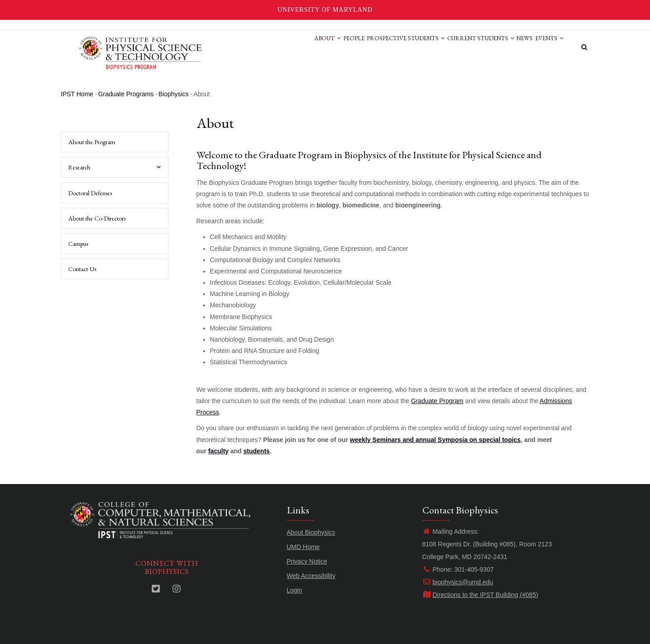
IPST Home (77, 94)
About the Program (92, 142)
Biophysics (174, 94)
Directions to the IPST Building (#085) (480, 595)
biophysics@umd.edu (458, 582)
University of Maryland (325, 10)
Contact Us (82, 269)
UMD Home (303, 547)
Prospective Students (383, 47)
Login (295, 590)
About (292, 47)
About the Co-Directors (97, 218)
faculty (218, 451)
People (325, 47)
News (515, 47)
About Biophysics (311, 532)
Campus (78, 244)
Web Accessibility (311, 576)
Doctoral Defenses (90, 193)
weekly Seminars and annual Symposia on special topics (435, 440)
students (257, 451)
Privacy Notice (307, 561)
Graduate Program (437, 401)
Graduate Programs (126, 94)
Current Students (464, 47)
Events (546, 47)
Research (112, 170)
